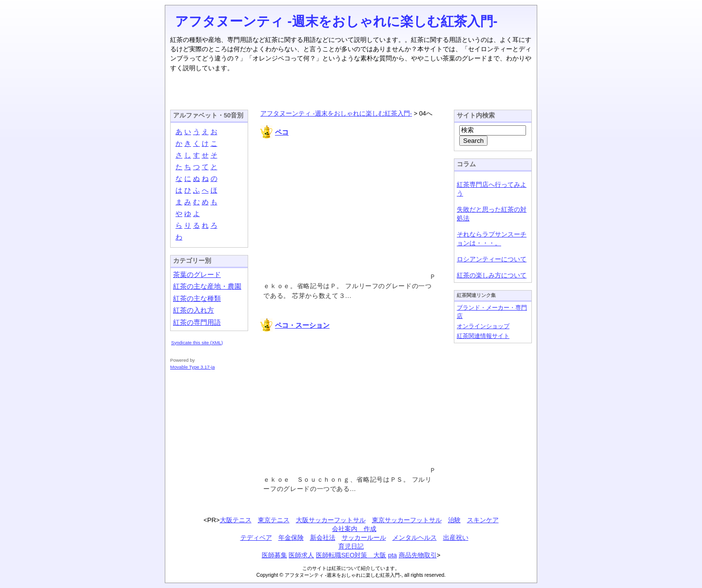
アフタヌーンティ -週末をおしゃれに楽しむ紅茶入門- (336, 21)
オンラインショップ (483, 326)
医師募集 (274, 555)
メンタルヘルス (415, 538)
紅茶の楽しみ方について (492, 275)
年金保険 (291, 538)
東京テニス (274, 520)
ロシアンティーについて (492, 259)
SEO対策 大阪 (364, 555)
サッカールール (364, 538)
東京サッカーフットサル (407, 520)
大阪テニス (236, 520)
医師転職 (329, 555)
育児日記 (351, 546)
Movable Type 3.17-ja (193, 367)
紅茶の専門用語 (197, 322)
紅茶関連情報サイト (483, 336)
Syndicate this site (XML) (197, 343)
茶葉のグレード (197, 274)
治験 (454, 520)
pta (392, 555)
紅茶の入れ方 (194, 310)
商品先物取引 (418, 555)
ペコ (282, 132)
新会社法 (323, 538)
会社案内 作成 (354, 529)
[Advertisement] (351, 88)
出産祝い (456, 538)
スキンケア (483, 520)
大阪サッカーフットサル (331, 520)
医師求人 (301, 555)
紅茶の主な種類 (197, 298)
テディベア (256, 538)
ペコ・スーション (302, 325)
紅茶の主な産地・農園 (207, 286)
